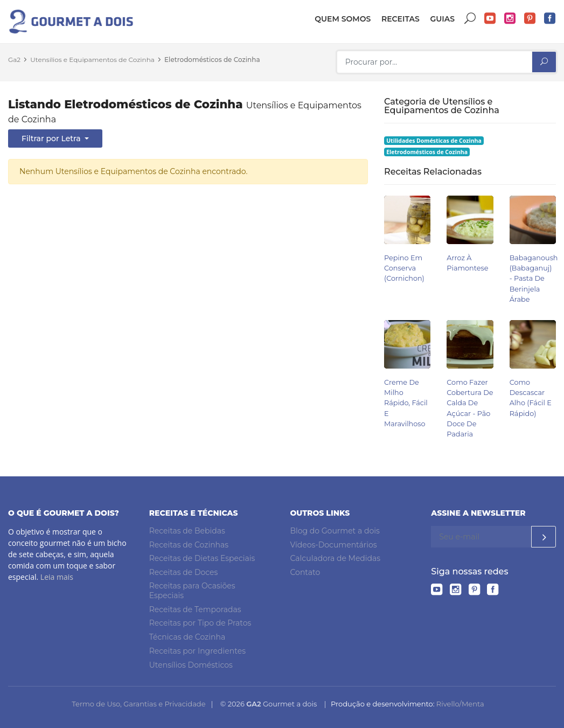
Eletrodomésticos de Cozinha (212, 60)
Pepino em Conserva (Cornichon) (404, 268)
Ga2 (14, 60)
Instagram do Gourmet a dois (510, 19)
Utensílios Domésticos (191, 665)
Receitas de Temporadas (195, 609)
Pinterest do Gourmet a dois (530, 19)
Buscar (470, 19)
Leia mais (57, 577)
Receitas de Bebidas (187, 531)
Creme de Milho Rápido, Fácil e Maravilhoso (406, 403)
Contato (305, 572)
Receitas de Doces (184, 572)
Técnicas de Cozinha (187, 637)
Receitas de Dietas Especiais (202, 558)
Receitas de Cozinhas (189, 545)
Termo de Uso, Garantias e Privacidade (138, 704)
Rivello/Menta (460, 704)
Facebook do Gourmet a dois (550, 19)
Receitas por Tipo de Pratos (200, 623)
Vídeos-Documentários (334, 545)
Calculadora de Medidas (336, 558)
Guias (442, 19)
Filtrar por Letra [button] (52, 138)
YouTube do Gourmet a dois (490, 19)
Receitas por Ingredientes (197, 651)
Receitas (401, 19)
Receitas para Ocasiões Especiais (192, 591)
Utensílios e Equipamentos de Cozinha (92, 60)
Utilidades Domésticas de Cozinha (434, 141)
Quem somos (343, 19)
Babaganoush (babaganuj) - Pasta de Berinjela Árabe (534, 279)
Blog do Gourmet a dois (335, 531)
